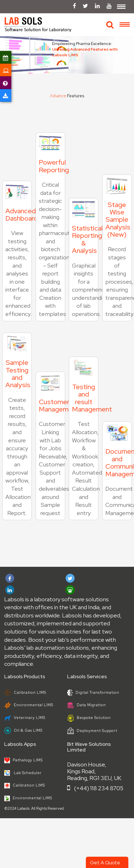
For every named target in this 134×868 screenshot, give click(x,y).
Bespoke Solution (89, 718)
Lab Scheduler (23, 773)
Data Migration (87, 705)
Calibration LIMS (25, 693)
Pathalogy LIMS (24, 760)
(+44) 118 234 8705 (95, 788)
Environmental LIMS (29, 705)
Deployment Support (92, 731)
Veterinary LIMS (25, 718)
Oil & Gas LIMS (23, 730)
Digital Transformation (93, 693)
